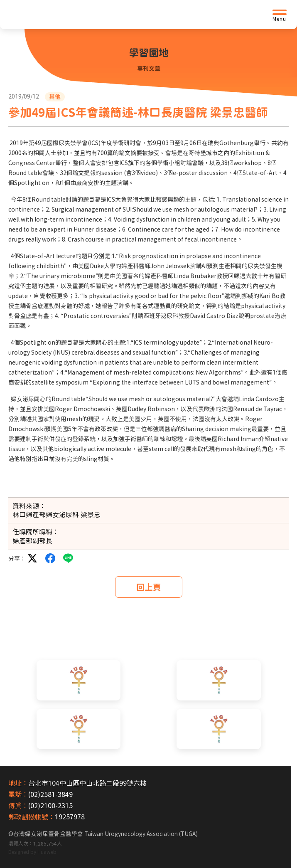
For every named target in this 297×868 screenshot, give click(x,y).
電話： (18, 794)
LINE (68, 558)
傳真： (18, 806)
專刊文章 (149, 69)
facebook (50, 558)
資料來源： (29, 506)
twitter (32, 558)
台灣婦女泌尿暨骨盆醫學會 (106, 834)
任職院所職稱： (36, 532)
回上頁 (149, 587)
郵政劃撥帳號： (32, 817)
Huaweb (47, 852)
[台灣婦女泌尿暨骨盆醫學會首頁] (73, 15)
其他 (55, 97)
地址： (18, 783)
